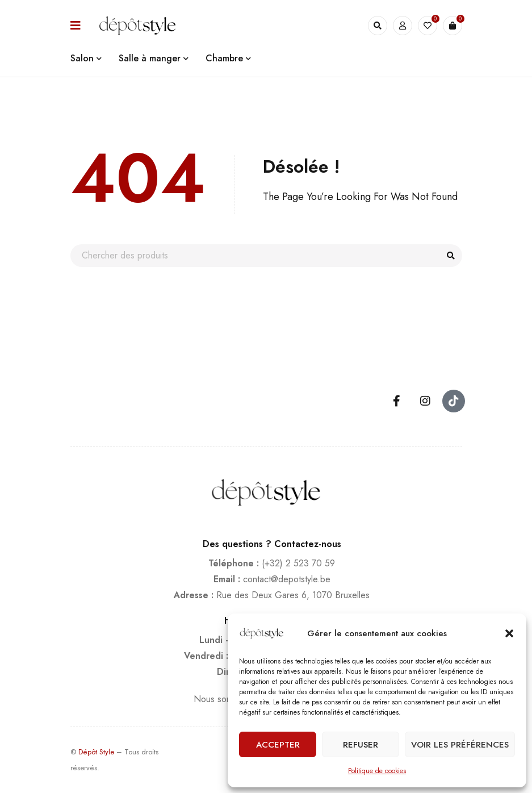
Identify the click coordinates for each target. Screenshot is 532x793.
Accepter (278, 745)
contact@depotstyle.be (287, 579)
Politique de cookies (377, 771)
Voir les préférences (460, 745)
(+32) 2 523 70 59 (298, 563)
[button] (509, 633)
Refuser (361, 745)
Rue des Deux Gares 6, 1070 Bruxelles (293, 595)
